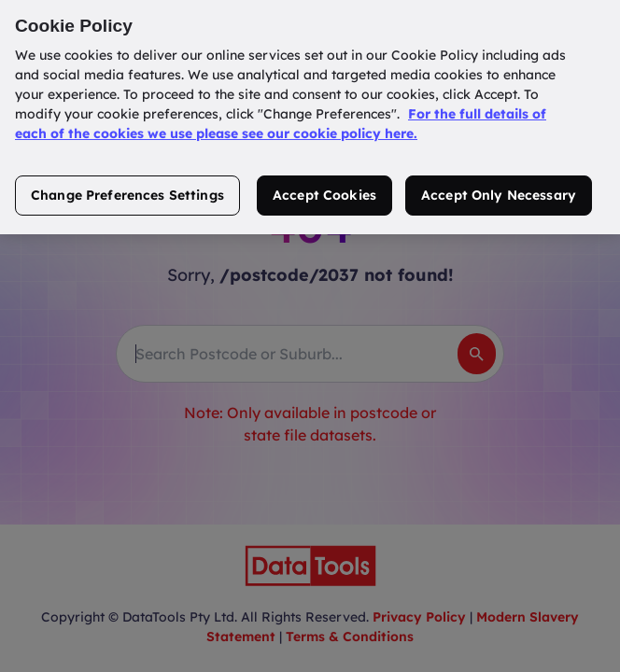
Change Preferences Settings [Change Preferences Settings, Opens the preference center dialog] (127, 184)
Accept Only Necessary (499, 184)
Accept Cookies (324, 184)
